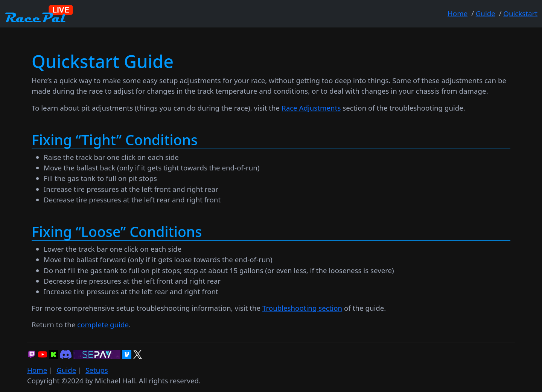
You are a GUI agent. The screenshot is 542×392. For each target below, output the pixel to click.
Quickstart (520, 13)
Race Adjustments (311, 108)
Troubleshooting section (302, 308)
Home (458, 13)
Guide (486, 13)
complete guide (103, 324)
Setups (97, 370)
